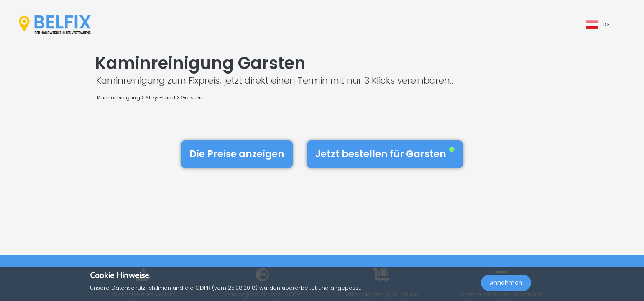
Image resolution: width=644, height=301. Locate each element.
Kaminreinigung (119, 98)
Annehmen (506, 283)
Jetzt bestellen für (385, 154)
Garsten (192, 98)
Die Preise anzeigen (237, 154)
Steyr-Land (160, 98)
